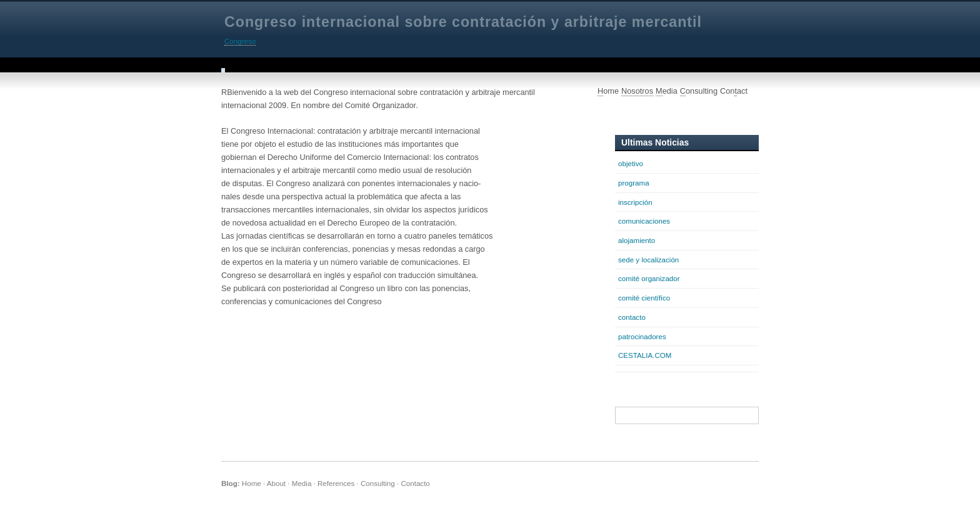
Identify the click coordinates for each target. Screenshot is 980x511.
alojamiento (637, 240)
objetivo (631, 163)
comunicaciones (644, 221)
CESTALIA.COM (645, 355)
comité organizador (649, 278)
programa (634, 183)
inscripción (635, 202)
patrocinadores (642, 336)
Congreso (240, 41)
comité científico (644, 298)
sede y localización (648, 260)
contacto (632, 317)
